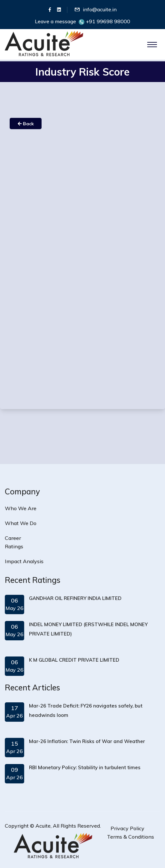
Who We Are (21, 508)
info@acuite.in (100, 9)
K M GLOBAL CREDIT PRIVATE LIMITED (74, 660)
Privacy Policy (127, 828)
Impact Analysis (24, 561)
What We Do (21, 523)
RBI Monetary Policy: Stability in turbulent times (85, 767)
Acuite (43, 826)
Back (26, 124)
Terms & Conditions (131, 837)
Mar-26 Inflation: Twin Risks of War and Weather (87, 741)
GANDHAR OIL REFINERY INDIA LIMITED (75, 598)
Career (13, 538)
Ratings (14, 546)
